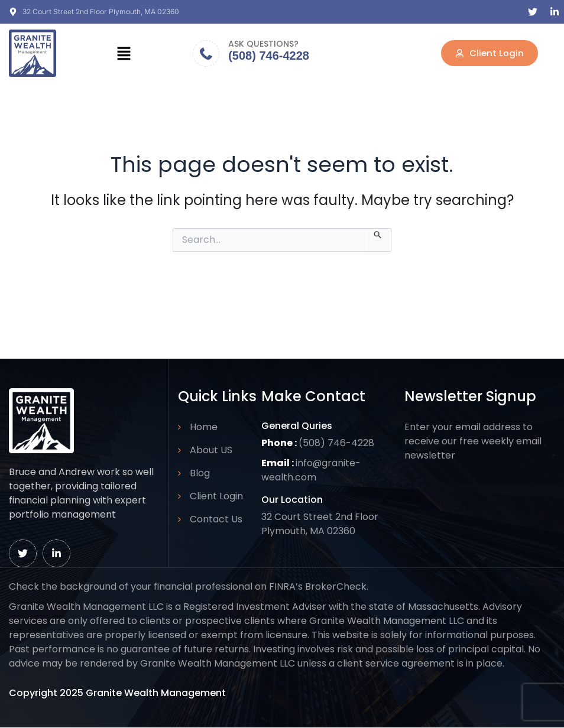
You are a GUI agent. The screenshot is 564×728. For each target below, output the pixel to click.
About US (211, 450)
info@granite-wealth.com (311, 470)
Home (204, 427)
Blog (200, 473)
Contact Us (216, 519)
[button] (124, 53)
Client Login (216, 496)
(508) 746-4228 (269, 56)
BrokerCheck (336, 586)
